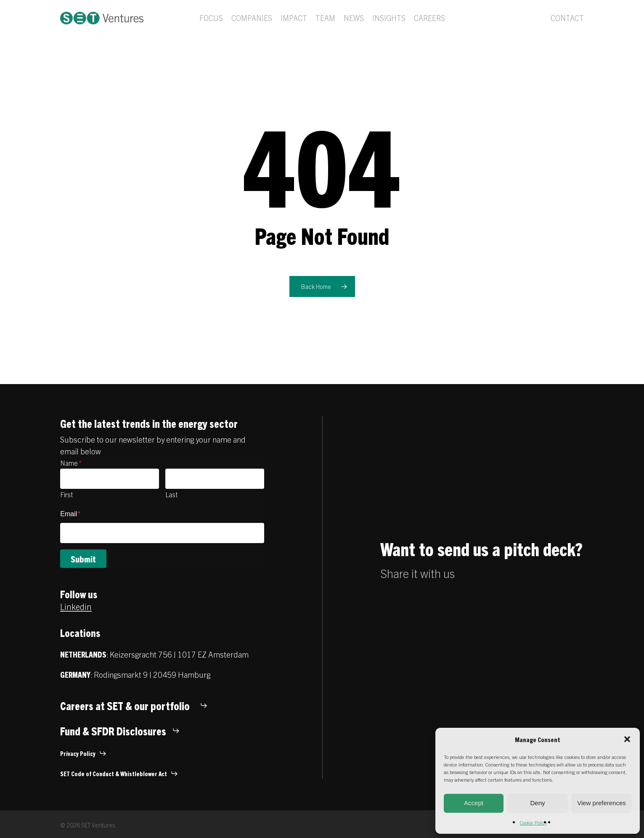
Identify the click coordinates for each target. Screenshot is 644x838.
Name (71, 463)
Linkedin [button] (76, 606)
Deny (537, 803)
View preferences (602, 803)
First (66, 494)
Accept (474, 803)
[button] (627, 739)
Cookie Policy (533, 822)
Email (70, 514)
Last (171, 494)
